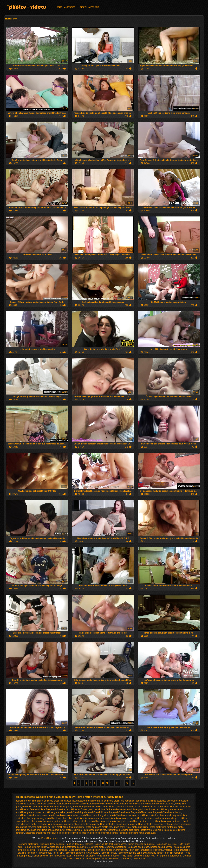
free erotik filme (23, 827)
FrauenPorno (175, 856)
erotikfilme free (43, 809)
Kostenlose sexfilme (43, 856)
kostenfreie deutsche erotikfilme (123, 830)
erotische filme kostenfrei (50, 824)
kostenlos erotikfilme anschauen (42, 833)
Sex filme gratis (97, 847)
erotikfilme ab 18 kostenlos (178, 807)
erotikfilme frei (58, 809)
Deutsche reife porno (116, 844)
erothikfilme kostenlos (163, 804)
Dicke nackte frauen (153, 853)
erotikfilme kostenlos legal (123, 815)
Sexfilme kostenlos (58, 850)
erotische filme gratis (26, 824)
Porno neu (42, 850)
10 (112, 783)
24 (127, 783)
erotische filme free (182, 821)
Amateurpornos (56, 847)
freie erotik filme (60, 827)
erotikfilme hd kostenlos (100, 812)
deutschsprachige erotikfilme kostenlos (99, 804)
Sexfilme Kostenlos (94, 844)
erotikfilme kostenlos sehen (119, 818)
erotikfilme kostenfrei (124, 812)
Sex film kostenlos (174, 853)
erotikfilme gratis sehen (54, 812)
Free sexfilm (29, 850)
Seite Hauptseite (66, 7)
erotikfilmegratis (118, 821)
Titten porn (134, 850)
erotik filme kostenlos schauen (118, 807)
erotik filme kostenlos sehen (149, 807)
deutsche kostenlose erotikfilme (63, 804)
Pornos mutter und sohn (130, 853)
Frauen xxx (149, 856)
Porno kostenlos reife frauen (101, 850)
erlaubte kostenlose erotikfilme (136, 804)
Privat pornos (45, 853)
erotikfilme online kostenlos (75, 821)
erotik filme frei (45, 807)
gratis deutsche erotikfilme (99, 827)
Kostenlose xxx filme (166, 844)
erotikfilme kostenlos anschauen (32, 815)
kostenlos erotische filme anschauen (137, 833)
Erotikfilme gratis (14, 6)
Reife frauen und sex (131, 856)
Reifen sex (133, 844)
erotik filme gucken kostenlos (87, 807)
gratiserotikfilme (74, 830)
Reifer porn (161, 856)
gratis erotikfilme (140, 827)
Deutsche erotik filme (152, 850)
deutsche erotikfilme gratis (90, 801)
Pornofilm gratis (108, 853)
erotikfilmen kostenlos (139, 821)
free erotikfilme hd (41, 827)
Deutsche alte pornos (138, 847)
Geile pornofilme (77, 850)
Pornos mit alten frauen (36, 847)
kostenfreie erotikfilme (152, 830)
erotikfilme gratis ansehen (170, 809)
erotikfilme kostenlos (146, 812)
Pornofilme (122, 850)
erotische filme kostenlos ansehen (145, 824)
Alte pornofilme (147, 844)
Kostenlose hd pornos (161, 847)
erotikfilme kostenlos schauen (89, 818)
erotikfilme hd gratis (77, 812)
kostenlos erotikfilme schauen (74, 833)
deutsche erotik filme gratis (29, 801)
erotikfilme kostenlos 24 (169, 812)
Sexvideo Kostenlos (116, 847)
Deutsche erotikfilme (28, 844)
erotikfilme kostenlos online (59, 818)
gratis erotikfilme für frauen (163, 827)
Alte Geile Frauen (63, 856)
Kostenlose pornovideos (95, 859)
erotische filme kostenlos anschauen (109, 824)
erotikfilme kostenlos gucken (95, 815)
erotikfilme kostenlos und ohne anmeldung (155, 818)
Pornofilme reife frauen (108, 856)
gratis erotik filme (122, 827)
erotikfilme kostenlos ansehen (64, 815)
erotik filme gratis (63, 807)
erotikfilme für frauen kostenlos (110, 809)
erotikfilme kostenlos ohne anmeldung (157, 815)
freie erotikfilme (77, 827)
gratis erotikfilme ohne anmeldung (47, 830)
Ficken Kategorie (90, 7)
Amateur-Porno (171, 850)
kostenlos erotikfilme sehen (104, 833)
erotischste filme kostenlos (177, 824)
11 (117, 783)
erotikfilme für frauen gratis (80, 809)
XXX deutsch (93, 853)
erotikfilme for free (25, 809)
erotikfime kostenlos (161, 821)
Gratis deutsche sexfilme (52, 844)
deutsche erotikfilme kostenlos (119, 801)
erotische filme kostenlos (77, 824)
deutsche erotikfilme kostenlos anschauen (157, 801)
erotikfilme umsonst (99, 821)
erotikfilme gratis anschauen (141, 809)
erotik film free (30, 807)
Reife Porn (58, 853)
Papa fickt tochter (75, 844)
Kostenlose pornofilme (76, 847)
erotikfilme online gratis (48, 821)
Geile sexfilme (75, 859)
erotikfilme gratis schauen (29, 812)
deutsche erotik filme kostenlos (59, 801)
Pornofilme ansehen (75, 853)
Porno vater (79, 856)
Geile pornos (139, 859)
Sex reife (90, 856)
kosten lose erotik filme (95, 830)
